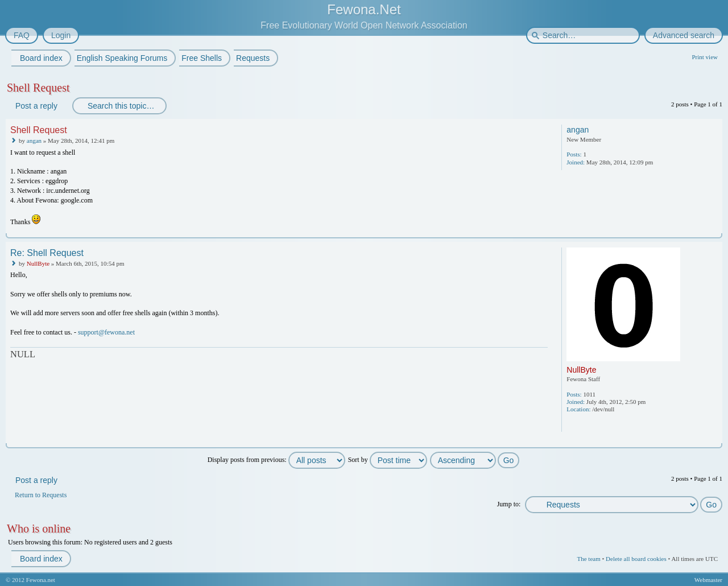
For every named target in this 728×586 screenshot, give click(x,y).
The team (588, 559)
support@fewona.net (106, 332)
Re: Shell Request (47, 253)
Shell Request (38, 88)
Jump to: (509, 504)
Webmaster (708, 580)
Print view (705, 57)
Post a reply (36, 106)
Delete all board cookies (636, 559)
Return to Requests (41, 495)
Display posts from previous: (276, 460)
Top (715, 231)
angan (34, 141)
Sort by (388, 460)
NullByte (38, 263)
